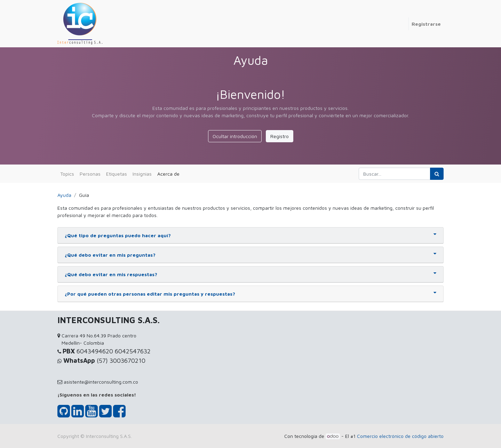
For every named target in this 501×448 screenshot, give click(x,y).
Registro (280, 136)
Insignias (142, 174)
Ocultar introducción (235, 136)
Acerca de (168, 174)
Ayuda (64, 195)
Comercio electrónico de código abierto (400, 436)
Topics (67, 174)
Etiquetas (117, 174)
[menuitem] (406, 20)
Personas (90, 174)
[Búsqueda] (437, 174)
